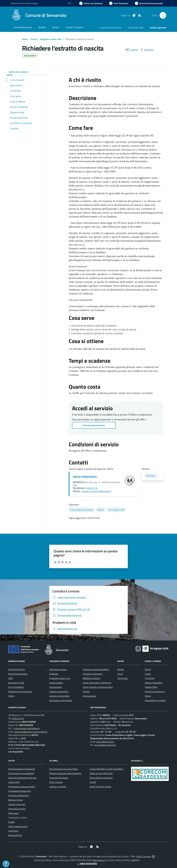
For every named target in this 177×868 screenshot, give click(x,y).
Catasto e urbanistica (59, 691)
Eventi (148, 669)
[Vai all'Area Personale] (149, 3)
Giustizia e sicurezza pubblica (96, 669)
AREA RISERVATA (87, 864)
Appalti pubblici (56, 683)
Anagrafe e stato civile (51, 39)
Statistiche (13, 831)
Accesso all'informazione (111, 28)
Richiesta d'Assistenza (18, 795)
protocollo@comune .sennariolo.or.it (31, 732)
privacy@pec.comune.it (105, 745)
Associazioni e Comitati (155, 700)
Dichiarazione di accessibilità (21, 773)
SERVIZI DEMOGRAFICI (85, 477)
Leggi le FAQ (14, 782)
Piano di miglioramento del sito (22, 778)
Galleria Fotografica (154, 683)
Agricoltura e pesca (58, 669)
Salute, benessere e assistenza (97, 683)
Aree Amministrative (18, 674)
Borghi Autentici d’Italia (100, 787)
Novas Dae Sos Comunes (101, 778)
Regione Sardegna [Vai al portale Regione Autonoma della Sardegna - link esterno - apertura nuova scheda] (24, 3)
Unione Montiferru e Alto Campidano (106, 769)
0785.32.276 (92, 488)
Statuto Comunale (17, 804)
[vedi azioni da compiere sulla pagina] (147, 50)
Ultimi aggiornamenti (18, 826)
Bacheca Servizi (15, 800)
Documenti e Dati (16, 683)
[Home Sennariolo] (39, 15)
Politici (11, 696)
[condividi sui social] (131, 50)
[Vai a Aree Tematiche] (119, 3)
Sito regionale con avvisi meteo (64, 769)
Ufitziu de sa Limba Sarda (101, 773)
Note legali (13, 813)
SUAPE (93, 782)
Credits (11, 822)
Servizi (34, 39)
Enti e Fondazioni (16, 687)
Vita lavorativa (89, 696)
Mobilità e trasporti (91, 678)
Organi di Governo (17, 669)
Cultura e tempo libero (59, 696)
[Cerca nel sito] (163, 15)
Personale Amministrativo (20, 691)
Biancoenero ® (99, 860)
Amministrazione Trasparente (22, 769)
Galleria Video (151, 687)
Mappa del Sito (15, 835)
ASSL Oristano (56, 782)
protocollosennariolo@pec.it (27, 728)
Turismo (86, 691)
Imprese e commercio (93, 674)
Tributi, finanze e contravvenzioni (98, 687)
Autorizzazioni (56, 687)
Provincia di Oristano (59, 778)
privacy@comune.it (105, 742)
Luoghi (148, 674)
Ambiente (54, 674)
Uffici (11, 678)
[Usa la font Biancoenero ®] (91, 3)
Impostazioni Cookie (17, 818)
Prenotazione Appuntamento (22, 787)
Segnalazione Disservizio (19, 791)
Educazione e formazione (61, 700)
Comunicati (123, 678)
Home (25, 39)
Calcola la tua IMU (58, 787)
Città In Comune (143, 856)
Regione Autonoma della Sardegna (65, 773)
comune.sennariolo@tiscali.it (96, 491)
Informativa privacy (17, 809)
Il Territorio (150, 678)
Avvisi (120, 674)
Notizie (121, 669)
